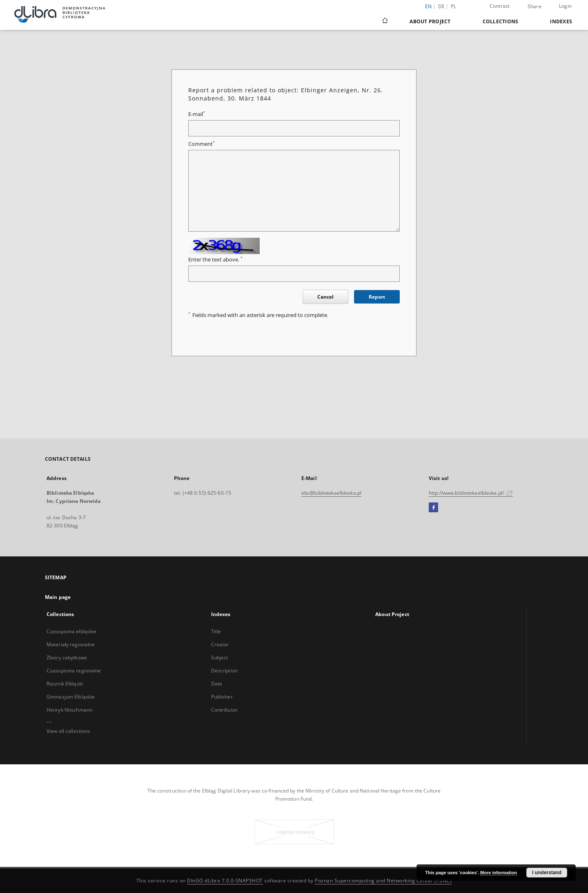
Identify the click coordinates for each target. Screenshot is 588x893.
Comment (202, 144)
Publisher (222, 697)
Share (535, 7)
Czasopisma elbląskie (71, 631)
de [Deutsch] (442, 6)
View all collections (68, 731)
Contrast (500, 6)
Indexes (561, 21)
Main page (58, 597)
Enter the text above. (215, 260)
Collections (501, 21)
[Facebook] (433, 508)
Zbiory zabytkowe (67, 657)
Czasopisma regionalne (74, 671)
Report (377, 297)
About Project (430, 21)
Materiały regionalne (71, 644)
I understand (547, 873)
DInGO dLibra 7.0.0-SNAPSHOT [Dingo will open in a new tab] (225, 881)
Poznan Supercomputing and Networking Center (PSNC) (383, 881)
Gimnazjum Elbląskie (71, 697)
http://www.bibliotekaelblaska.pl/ (471, 493)
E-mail (197, 114)
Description (224, 671)
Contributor (224, 710)
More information (499, 873)
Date (217, 684)
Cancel (325, 297)
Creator (220, 644)
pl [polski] (454, 6)
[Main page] (384, 21)
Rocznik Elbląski (65, 684)
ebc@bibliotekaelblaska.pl (331, 493)
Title (216, 631)
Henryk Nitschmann (69, 710)
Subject (220, 657)
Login (565, 6)
